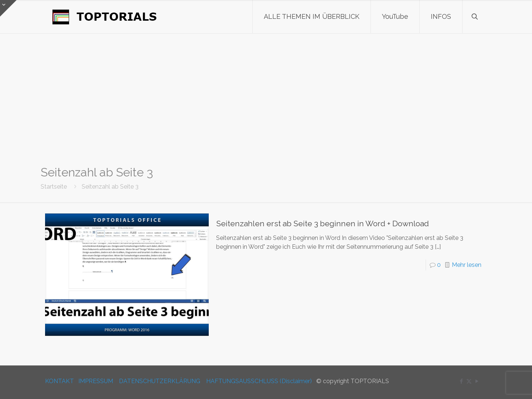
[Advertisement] (266, 100)
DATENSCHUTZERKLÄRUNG (160, 381)
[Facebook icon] (461, 381)
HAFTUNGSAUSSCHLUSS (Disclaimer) (259, 381)
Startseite (54, 187)
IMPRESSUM (96, 381)
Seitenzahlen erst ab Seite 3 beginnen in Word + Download (323, 223)
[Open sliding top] (8, 8)
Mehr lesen (467, 265)
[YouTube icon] (477, 381)
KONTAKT (59, 381)
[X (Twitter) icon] (469, 381)
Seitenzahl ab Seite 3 (110, 187)
